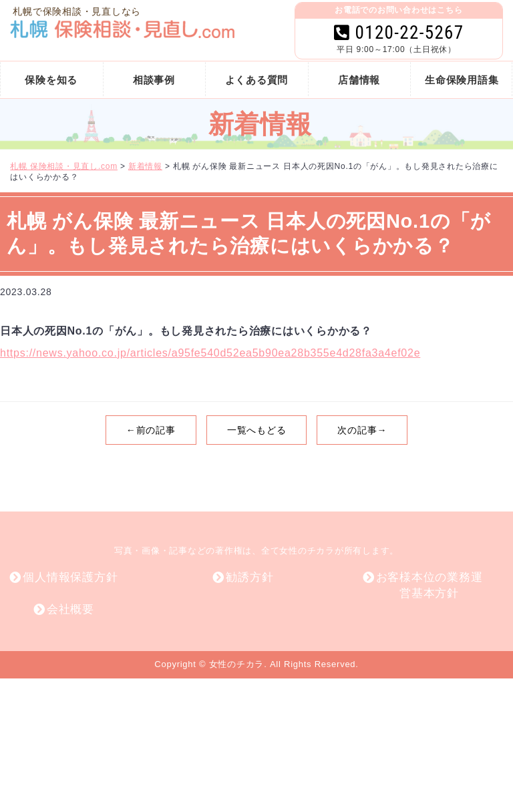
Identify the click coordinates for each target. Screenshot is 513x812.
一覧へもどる (257, 430)
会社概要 (70, 609)
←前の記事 (151, 430)
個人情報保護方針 (70, 577)
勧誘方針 (249, 577)
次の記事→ (362, 430)
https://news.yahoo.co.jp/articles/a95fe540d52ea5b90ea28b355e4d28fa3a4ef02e (210, 353)
